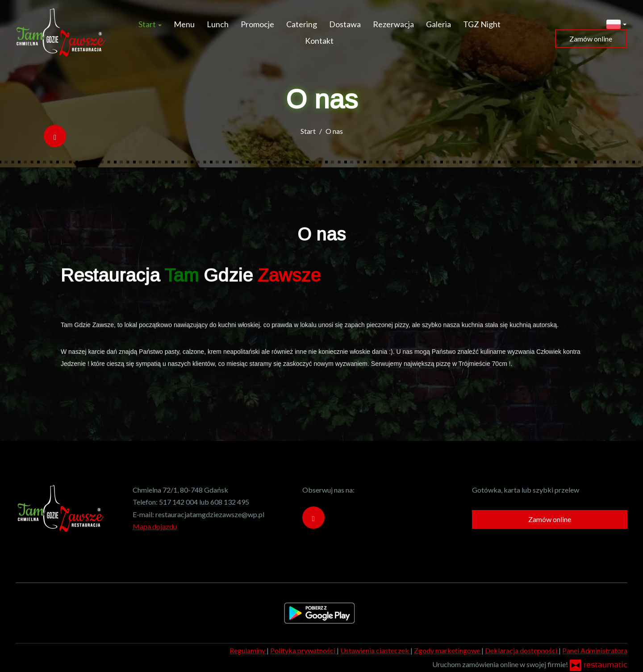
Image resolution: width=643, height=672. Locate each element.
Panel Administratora (595, 650)
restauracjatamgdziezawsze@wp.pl (210, 514)
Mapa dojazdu (155, 526)
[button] (616, 23)
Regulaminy (248, 650)
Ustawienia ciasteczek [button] (375, 650)
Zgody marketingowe (448, 650)
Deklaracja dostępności (522, 650)
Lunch (218, 24)
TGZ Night (482, 24)
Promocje (257, 24)
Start (150, 24)
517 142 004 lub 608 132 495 (204, 502)
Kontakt (319, 41)
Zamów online (591, 39)
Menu (184, 24)
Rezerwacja (393, 24)
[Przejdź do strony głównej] (60, 33)
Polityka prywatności (303, 650)
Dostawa (345, 24)
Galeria (438, 24)
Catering (302, 24)
